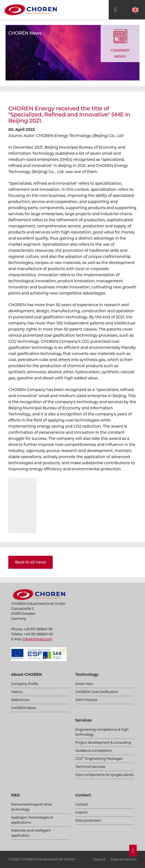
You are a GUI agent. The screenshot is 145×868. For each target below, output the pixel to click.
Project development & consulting (103, 743)
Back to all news (30, 562)
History (17, 692)
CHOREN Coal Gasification (97, 692)
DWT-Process (86, 700)
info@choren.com (37, 639)
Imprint (82, 812)
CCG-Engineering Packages (99, 759)
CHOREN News (24, 708)
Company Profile (25, 684)
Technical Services (90, 767)
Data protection (88, 820)
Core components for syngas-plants (105, 775)
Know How (84, 684)
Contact (82, 804)
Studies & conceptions (94, 751)
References (20, 700)
